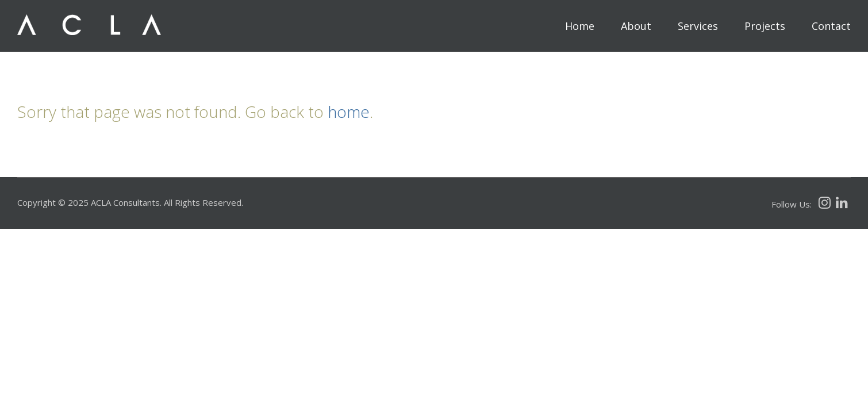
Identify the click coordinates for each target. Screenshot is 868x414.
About (636, 26)
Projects (765, 26)
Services (698, 26)
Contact (831, 26)
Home (580, 26)
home (349, 112)
